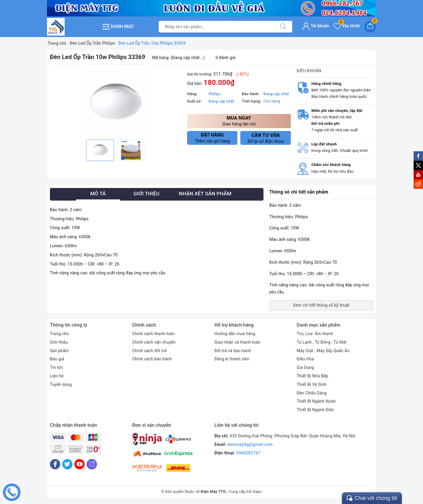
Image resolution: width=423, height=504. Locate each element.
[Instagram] (92, 464)
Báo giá (57, 359)
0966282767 (248, 453)
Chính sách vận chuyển (154, 342)
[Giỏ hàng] (370, 27)
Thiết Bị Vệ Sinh (312, 384)
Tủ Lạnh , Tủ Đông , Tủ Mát (322, 342)
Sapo (257, 492)
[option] (116, 103)
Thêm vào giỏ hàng (212, 138)
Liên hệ (57, 376)
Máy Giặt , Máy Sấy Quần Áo (323, 351)
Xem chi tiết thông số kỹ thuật (321, 305)
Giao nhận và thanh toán (237, 342)
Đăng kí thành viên (232, 359)
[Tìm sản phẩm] (216, 27)
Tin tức (57, 367)
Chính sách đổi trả (149, 351)
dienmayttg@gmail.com (250, 444)
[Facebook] (55, 464)
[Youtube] (79, 464)
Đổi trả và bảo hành (233, 351)
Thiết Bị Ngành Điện (315, 410)
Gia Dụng (305, 367)
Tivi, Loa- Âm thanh (315, 334)
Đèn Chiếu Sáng (312, 393)
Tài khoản (316, 26)
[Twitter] (67, 464)
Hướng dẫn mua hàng (235, 334)
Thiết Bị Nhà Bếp (312, 376)
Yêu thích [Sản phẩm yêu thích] (347, 26)
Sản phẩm (59, 351)
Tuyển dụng (61, 384)
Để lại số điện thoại (266, 138)
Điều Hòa (305, 359)
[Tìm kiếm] (283, 27)
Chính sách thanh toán (153, 334)
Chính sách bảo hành (152, 359)
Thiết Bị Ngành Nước (316, 401)
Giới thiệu (59, 342)
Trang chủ (59, 334)
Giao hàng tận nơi (239, 121)
